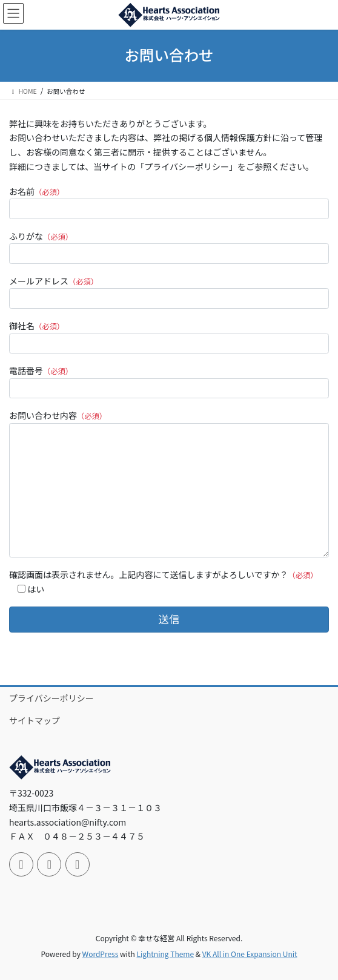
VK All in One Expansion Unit (250, 954)
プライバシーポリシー (51, 698)
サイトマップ (35, 720)
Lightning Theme (165, 954)
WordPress (101, 954)
